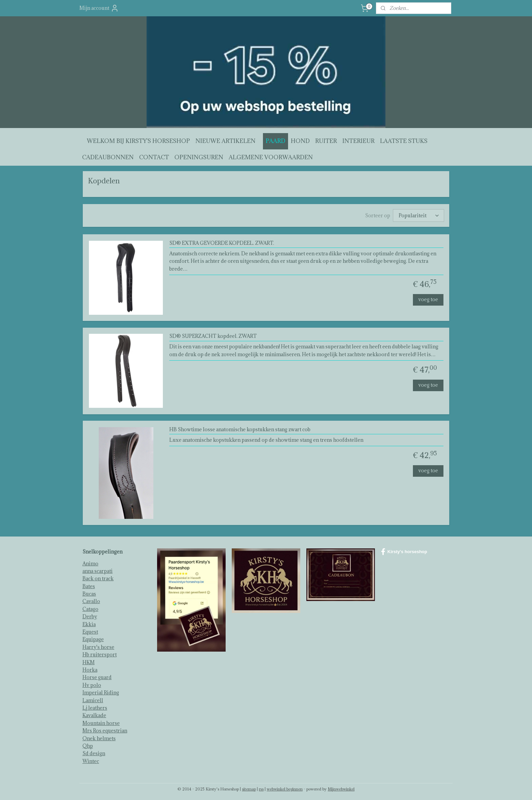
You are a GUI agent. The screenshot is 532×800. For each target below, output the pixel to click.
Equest (90, 630)
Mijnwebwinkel (341, 788)
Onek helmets (99, 737)
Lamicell (93, 699)
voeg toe (428, 298)
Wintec (91, 760)
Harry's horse (98, 646)
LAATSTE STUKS (404, 141)
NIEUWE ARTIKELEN (225, 141)
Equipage (93, 638)
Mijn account (99, 8)
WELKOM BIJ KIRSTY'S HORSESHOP (138, 141)
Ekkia (89, 623)
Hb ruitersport (100, 653)
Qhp (88, 744)
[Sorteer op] (419, 215)
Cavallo (91, 600)
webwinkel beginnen (285, 788)
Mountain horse (101, 722)
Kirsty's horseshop (404, 550)
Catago (90, 608)
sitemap (249, 788)
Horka (90, 668)
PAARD (275, 141)
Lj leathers (95, 706)
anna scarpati (98, 570)
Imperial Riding (101, 691)
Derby (90, 615)
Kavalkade (94, 714)
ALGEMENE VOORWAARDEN (271, 157)
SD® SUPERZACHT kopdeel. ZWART (213, 335)
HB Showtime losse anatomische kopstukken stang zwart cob (240, 428)
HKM (89, 661)
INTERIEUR (358, 141)
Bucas (89, 592)
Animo (90, 562)
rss (261, 788)
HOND (300, 141)
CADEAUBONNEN (108, 157)
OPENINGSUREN (199, 157)
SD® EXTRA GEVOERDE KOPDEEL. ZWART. (222, 242)
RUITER (326, 141)
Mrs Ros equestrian (105, 729)
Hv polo (92, 684)
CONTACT (154, 157)
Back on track (98, 577)
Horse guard (97, 676)
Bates (89, 585)
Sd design (94, 752)
